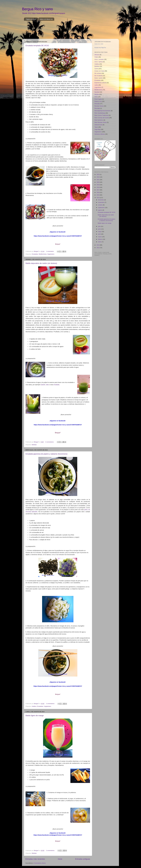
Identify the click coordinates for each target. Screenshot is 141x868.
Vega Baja (98, 129)
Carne (96, 69)
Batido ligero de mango (35, 716)
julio (99, 226)
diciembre (101, 200)
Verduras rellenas (100, 134)
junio (100, 229)
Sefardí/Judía (98, 125)
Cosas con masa (99, 71)
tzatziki (43, 385)
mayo (100, 232)
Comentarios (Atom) (40, 863)
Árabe (96, 57)
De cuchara (98, 73)
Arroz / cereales (99, 59)
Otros (96, 97)
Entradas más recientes (35, 859)
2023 (98, 174)
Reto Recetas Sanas (101, 122)
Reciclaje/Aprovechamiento (103, 111)
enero (100, 242)
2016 (98, 192)
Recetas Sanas (99, 106)
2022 (98, 177)
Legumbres (98, 87)
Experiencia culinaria (101, 83)
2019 (98, 185)
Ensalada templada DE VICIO (37, 46)
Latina (96, 85)
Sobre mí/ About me (46, 19)
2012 (98, 248)
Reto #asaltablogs (100, 113)
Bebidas (34, 445)
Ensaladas (35, 254)
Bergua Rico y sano (37, 9)
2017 (98, 190)
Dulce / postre (99, 78)
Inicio (60, 859)
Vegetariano (51, 254)
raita (47, 385)
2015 (98, 195)
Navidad (97, 92)
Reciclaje (97, 108)
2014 (98, 198)
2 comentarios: (50, 442)
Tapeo (96, 127)
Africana (97, 55)
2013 (98, 245)
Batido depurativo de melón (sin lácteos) (41, 263)
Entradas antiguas (83, 859)
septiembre (102, 208)
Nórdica (97, 94)
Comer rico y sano (99, 44)
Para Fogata (98, 99)
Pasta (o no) (98, 101)
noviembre (101, 202)
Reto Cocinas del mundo (102, 118)
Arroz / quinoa (99, 62)
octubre (101, 205)
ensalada (56, 385)
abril (100, 234)
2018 (98, 187)
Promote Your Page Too (100, 48)
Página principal (31, 19)
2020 (98, 182)
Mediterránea (43, 254)
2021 (98, 180)
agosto (100, 210)
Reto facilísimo (99, 120)
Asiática (34, 706)
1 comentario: (50, 251)
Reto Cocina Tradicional (101, 115)
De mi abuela (98, 76)
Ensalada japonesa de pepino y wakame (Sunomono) (46, 454)
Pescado (97, 104)
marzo (100, 237)
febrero (100, 239)
